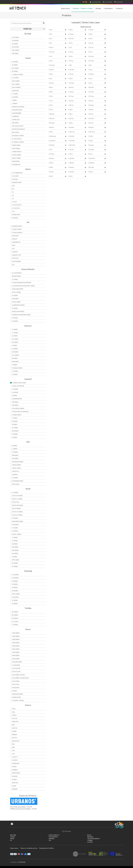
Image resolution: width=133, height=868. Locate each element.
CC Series (15, 333)
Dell (14, 712)
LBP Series (15, 123)
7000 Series (16, 652)
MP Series (15, 547)
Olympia (15, 760)
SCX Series (15, 597)
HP (11, 840)
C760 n (58, 74)
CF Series (15, 279)
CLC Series (15, 78)
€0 (118, 2)
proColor (16, 484)
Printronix (16, 773)
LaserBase (16, 116)
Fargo (14, 715)
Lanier (14, 731)
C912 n (77, 43)
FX (13, 192)
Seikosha (15, 783)
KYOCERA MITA (53, 837)
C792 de (77, 150)
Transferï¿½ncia (29, 854)
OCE (13, 750)
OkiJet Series (17, 468)
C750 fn (58, 172)
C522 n (97, 79)
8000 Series (16, 655)
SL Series (15, 604)
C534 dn (77, 105)
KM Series (15, 352)
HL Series (15, 44)
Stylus (14, 202)
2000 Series (16, 636)
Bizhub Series (17, 276)
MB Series (15, 455)
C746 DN (77, 158)
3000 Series (16, 639)
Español (86, 2)
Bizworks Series (18, 521)
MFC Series (16, 50)
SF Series (15, 600)
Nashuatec (16, 741)
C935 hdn (58, 123)
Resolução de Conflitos (47, 848)
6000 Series (16, 649)
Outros (90, 842)
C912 (58, 43)
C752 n (97, 52)
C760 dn (77, 74)
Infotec (15, 728)
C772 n (58, 101)
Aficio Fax (16, 502)
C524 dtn (77, 83)
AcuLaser (15, 176)
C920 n (58, 87)
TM (13, 211)
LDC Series (16, 355)
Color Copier (17, 229)
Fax (13, 249)
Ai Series (15, 329)
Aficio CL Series (17, 499)
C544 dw (97, 127)
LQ (13, 195)
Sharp (14, 786)
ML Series (15, 591)
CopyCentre (16, 668)
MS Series (15, 402)
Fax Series (15, 299)
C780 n (77, 110)
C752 (77, 48)
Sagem (14, 780)
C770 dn (77, 92)
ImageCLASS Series (18, 107)
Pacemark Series (18, 481)
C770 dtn (97, 92)
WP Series (15, 53)
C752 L (58, 61)
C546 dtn (97, 145)
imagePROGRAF (17, 110)
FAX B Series (16, 81)
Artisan (15, 179)
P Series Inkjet (17, 415)
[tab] (28, 29)
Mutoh (15, 738)
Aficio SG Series (17, 512)
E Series (15, 396)
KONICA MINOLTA (54, 835)
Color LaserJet (17, 233)
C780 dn (97, 110)
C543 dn (97, 123)
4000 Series (16, 643)
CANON (12, 837)
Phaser (15, 691)
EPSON (12, 839)
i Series (14, 100)
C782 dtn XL (58, 136)
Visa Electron (26, 854)
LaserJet (15, 252)
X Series (15, 424)
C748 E (58, 167)
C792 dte (58, 154)
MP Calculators (18, 126)
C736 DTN (77, 145)
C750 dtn (77, 172)
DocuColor (16, 672)
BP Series (15, 71)
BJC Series (15, 68)
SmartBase (16, 161)
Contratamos (108, 8)
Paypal (12, 854)
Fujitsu (15, 718)
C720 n (77, 30)
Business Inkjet (17, 226)
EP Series (15, 295)
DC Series (15, 339)
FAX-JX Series (16, 87)
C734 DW (77, 141)
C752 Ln (77, 61)
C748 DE (77, 163)
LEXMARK (52, 839)
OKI (50, 840)
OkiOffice (16, 471)
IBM (13, 725)
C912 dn (97, 43)
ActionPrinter (17, 173)
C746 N (58, 163)
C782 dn (97, 114)
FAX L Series (16, 84)
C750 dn (77, 34)
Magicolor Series (18, 311)
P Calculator (17, 139)
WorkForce (16, 215)
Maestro (22, 854)
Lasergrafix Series (18, 305)
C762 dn (58, 70)
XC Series (15, 428)
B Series (15, 446)
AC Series (15, 493)
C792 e (77, 154)
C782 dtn (58, 119)
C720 (58, 30)
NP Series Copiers (18, 136)
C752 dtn (58, 52)
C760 (77, 65)
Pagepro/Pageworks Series (21, 315)
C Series (15, 449)
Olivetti (15, 757)
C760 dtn (97, 74)
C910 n (97, 39)
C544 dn (58, 127)
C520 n (77, 79)
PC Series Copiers (18, 142)
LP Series (15, 308)
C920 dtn (97, 87)
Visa (15, 854)
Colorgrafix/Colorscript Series (23, 286)
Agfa (14, 709)
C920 (58, 79)
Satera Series (17, 155)
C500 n (58, 92)
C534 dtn (97, 105)
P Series (15, 365)
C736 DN (58, 145)
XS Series (15, 434)
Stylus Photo (17, 205)
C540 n (77, 123)
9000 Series (16, 659)
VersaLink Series (18, 694)
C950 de (58, 158)
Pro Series (16, 560)
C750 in (97, 172)
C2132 (77, 176)
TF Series (15, 625)
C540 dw (77, 167)
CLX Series (15, 578)
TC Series (15, 371)
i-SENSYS (15, 103)
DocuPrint (16, 681)
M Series (15, 358)
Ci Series (15, 336)
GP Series (15, 97)
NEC (13, 744)
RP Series (15, 563)
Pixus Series (16, 148)
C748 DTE (97, 163)
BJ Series (15, 65)
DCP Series (16, 37)
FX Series (15, 584)
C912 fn (58, 48)
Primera (15, 770)
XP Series (15, 218)
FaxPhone (15, 91)
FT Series (15, 528)
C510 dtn (97, 56)
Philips (14, 767)
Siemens (15, 789)
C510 (58, 56)
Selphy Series (17, 158)
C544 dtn (77, 127)
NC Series (15, 553)
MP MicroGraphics (19, 129)
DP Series (15, 342)
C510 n (77, 56)
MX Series (15, 405)
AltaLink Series (17, 662)
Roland (15, 776)
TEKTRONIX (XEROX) (93, 839)
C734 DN (77, 136)
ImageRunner (17, 113)
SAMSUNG (90, 837)
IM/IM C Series (17, 534)
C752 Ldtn (58, 65)
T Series (15, 418)
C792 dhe (97, 150)
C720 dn (97, 30)
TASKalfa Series (17, 368)
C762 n (97, 70)
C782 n (77, 114)
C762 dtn (77, 70)
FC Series (15, 94)
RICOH (89, 835)
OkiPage (15, 475)
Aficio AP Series (17, 496)
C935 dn (77, 119)
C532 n (58, 105)
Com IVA (107, 2)
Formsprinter (17, 399)
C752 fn (77, 52)
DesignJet (16, 236)
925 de (97, 154)
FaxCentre (16, 688)
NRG (13, 747)
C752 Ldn (97, 61)
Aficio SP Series (17, 515)
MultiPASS (16, 132)
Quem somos (65, 8)
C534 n (58, 110)
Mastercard (19, 854)
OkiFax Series (17, 465)
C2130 (58, 176)
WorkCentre (17, 697)
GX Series (15, 531)
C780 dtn (58, 114)
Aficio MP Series (18, 505)
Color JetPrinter (18, 386)
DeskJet (15, 239)
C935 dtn (97, 119)
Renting (98, 8)
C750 (58, 34)
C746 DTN (97, 158)
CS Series (15, 389)
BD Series (15, 615)
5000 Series (16, 646)
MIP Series (15, 362)
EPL (13, 189)
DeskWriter (16, 242)
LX (13, 199)
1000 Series (16, 633)
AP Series (15, 62)
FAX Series (15, 41)
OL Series (15, 478)
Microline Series (18, 462)
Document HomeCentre (20, 678)
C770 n (58, 96)
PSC (13, 265)
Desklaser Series (18, 289)
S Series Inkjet (17, 152)
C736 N (97, 141)
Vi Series (15, 374)
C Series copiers (18, 75)
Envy (14, 245)
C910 (58, 39)
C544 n (58, 132)
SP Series (15, 321)
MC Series (15, 458)
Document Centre (18, 675)
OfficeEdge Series (18, 408)
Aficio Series (16, 508)
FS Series (15, 349)
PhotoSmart (17, 261)
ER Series (15, 581)
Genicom (15, 722)
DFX (13, 186)
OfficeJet (15, 258)
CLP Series (15, 575)
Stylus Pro (16, 208)
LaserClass (16, 120)
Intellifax (16, 47)
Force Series (16, 302)
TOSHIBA (90, 840)
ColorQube (16, 665)
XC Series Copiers (18, 700)
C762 (97, 65)
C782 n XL (77, 132)
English (84, 2)
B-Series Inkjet (17, 182)
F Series (15, 346)
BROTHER (13, 835)
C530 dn (77, 101)
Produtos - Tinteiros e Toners (83, 8)
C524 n (97, 83)
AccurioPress (17, 273)
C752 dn (97, 48)
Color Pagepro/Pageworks (22, 283)
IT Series (15, 537)
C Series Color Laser (19, 383)
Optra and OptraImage (20, 412)
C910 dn (77, 39)
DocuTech (16, 684)
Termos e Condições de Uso (29, 848)
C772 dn (77, 96)
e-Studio (15, 622)
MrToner (23, 862)
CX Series (15, 392)
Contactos (119, 8)
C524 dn (58, 83)
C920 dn (77, 87)
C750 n (97, 34)
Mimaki (15, 735)
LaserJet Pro (17, 255)
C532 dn (97, 101)
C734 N (97, 136)
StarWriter (16, 165)
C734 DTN (58, 141)
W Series (15, 421)
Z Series (15, 437)
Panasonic (16, 763)
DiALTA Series (17, 292)
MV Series (15, 550)
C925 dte (97, 167)
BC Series (15, 612)
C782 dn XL (97, 132)
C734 (58, 150)
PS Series (15, 318)
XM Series (15, 431)
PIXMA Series (16, 145)
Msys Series (16, 594)
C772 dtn (97, 96)
